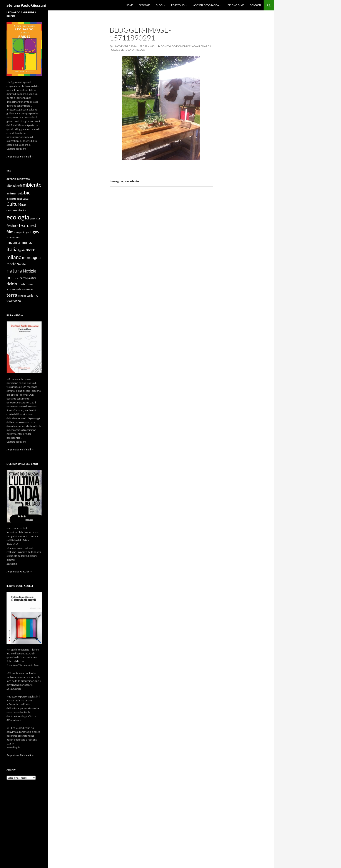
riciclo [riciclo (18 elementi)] (12, 284)
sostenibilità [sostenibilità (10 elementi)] (14, 289)
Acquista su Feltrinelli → (20, 156)
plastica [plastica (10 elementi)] (32, 278)
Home (130, 5)
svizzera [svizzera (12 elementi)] (27, 289)
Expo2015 (145, 5)
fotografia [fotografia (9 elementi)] (20, 232)
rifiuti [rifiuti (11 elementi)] (21, 284)
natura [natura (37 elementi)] (14, 270)
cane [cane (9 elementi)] (19, 199)
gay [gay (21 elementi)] (36, 232)
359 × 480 (149, 46)
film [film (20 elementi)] (10, 232)
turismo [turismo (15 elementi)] (32, 295)
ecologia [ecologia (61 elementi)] (18, 217)
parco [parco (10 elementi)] (23, 278)
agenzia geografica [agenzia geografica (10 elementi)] (18, 179)
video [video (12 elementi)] (17, 301)
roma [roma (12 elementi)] (29, 284)
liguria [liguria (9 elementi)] (22, 250)
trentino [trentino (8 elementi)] (22, 296)
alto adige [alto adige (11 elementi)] (13, 186)
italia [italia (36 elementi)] (12, 249)
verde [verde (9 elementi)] (10, 301)
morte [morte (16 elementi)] (11, 264)
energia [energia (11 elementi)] (35, 218)
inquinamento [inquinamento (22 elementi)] (19, 242)
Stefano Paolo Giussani (26, 5)
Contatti (255, 5)
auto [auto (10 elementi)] (21, 193)
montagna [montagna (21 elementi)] (31, 257)
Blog (159, 5)
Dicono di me (236, 5)
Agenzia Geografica (206, 5)
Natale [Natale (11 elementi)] (21, 264)
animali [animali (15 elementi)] (12, 193)
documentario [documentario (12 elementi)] (16, 210)
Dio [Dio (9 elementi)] (24, 205)
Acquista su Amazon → (20, 571)
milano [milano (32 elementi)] (14, 257)
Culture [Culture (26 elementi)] (14, 204)
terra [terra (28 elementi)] (12, 295)
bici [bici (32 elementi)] (28, 192)
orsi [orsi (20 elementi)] (10, 277)
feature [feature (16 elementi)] (13, 226)
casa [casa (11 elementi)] (26, 199)
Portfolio (178, 5)
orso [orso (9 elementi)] (17, 278)
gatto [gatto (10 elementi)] (29, 232)
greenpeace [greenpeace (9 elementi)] (13, 237)
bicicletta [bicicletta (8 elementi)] (11, 199)
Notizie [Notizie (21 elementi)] (29, 271)
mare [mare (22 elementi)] (30, 249)
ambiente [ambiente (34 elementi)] (31, 185)
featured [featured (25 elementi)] (28, 225)
